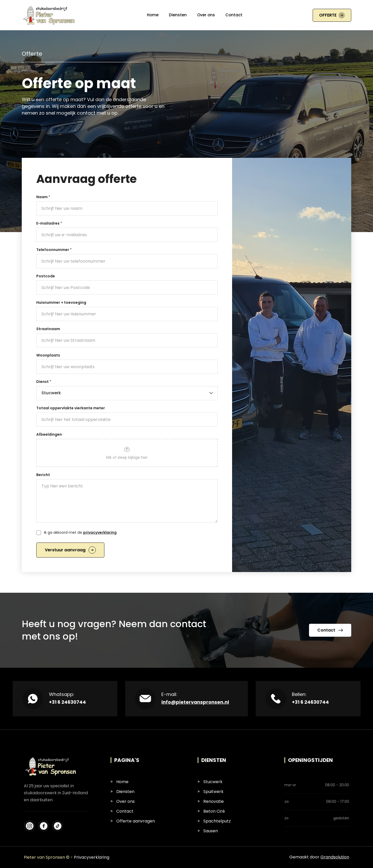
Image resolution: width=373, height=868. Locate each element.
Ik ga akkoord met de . (81, 532)
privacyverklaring (100, 532)
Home (153, 15)
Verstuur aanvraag (70, 550)
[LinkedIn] (58, 826)
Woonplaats (48, 355)
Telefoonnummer (54, 250)
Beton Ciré (211, 811)
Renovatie (211, 801)
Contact (234, 15)
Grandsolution (335, 857)
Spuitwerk (211, 792)
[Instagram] (44, 826)
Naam (43, 197)
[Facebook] (30, 826)
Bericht (43, 475)
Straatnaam (48, 329)
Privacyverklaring (92, 857)
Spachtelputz (214, 821)
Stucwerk (210, 782)
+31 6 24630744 (67, 702)
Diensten (178, 15)
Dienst (44, 382)
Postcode (46, 276)
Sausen (208, 831)
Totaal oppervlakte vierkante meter (71, 408)
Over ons (206, 15)
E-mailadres (49, 223)
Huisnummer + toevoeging (61, 302)
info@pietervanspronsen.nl (195, 702)
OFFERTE (332, 15)
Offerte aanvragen (133, 821)
